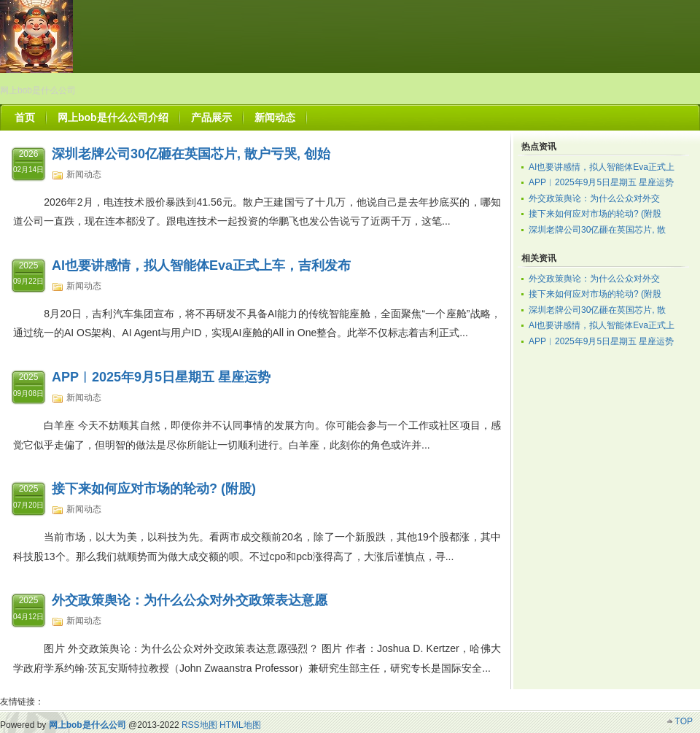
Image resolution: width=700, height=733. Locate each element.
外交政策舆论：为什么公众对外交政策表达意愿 (190, 600)
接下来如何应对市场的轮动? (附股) (154, 489)
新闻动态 (84, 174)
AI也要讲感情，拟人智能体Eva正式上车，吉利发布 (201, 265)
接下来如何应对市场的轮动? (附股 (595, 214)
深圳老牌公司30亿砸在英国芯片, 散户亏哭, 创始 (191, 154)
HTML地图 (240, 725)
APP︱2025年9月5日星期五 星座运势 (161, 377)
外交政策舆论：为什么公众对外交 (594, 198)
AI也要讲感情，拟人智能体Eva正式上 (602, 167)
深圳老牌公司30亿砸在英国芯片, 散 (597, 230)
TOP (684, 721)
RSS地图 (199, 725)
